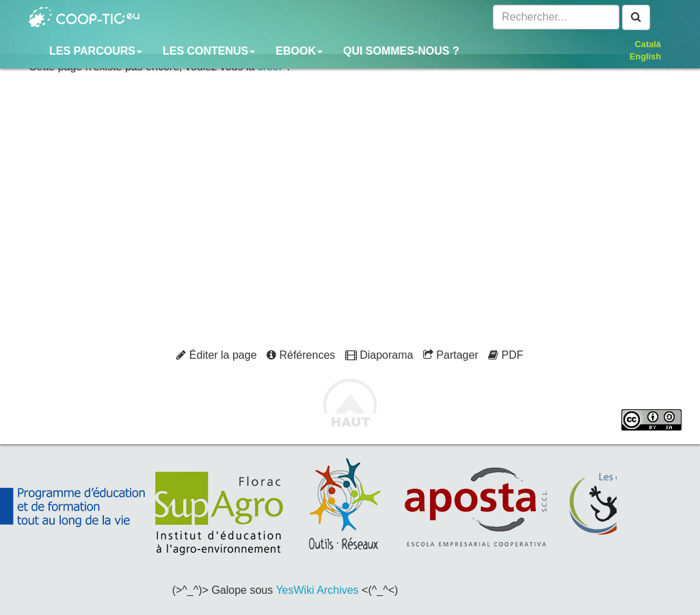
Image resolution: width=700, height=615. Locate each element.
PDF (506, 355)
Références (301, 355)
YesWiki (295, 590)
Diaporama (379, 355)
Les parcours (96, 51)
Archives (337, 590)
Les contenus (209, 51)
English (645, 56)
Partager (451, 355)
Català (648, 44)
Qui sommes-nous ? (401, 51)
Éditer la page (216, 355)
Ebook (299, 51)
